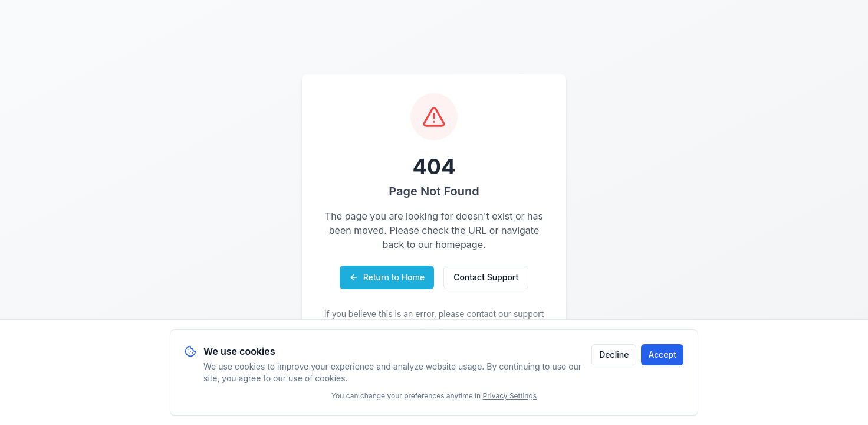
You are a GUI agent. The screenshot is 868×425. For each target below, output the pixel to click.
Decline (614, 354)
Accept (662, 354)
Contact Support (486, 277)
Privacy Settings (510, 396)
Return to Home (387, 277)
